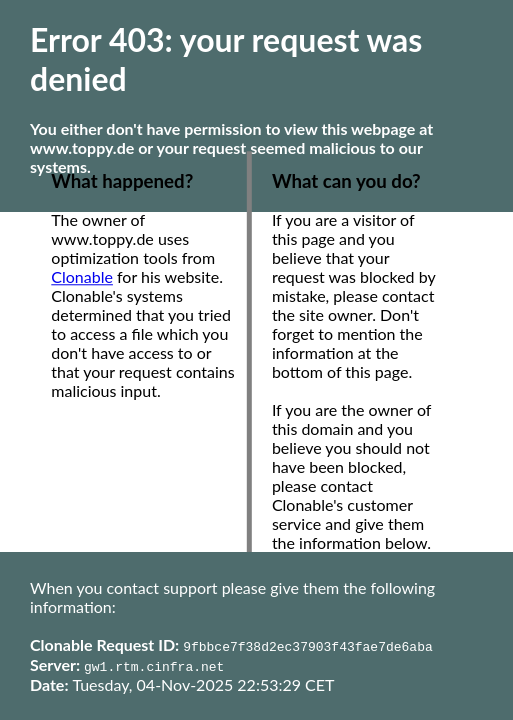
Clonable (82, 277)
